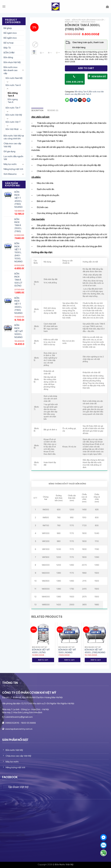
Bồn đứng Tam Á (13, 94)
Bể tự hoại (9, 43)
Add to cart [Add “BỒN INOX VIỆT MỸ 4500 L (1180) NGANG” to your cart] (96, 660)
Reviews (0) (53, 110)
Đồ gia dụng (9, 151)
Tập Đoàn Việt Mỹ (18, 787)
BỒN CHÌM (9, 53)
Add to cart (86, 68)
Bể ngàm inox (10, 33)
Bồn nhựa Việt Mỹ (12, 62)
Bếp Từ (7, 48)
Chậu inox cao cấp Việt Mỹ (12, 145)
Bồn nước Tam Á (13, 85)
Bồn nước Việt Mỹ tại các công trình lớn (14, 137)
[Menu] (4, 7)
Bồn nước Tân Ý (13, 108)
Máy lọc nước (10, 164)
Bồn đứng (8, 57)
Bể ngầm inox (10, 38)
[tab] (37, 111)
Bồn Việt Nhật (12, 129)
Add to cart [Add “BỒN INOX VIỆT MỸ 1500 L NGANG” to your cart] (69, 660)
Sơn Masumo (10, 174)
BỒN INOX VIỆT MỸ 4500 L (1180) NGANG (95, 651)
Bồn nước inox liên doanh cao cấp (11, 70)
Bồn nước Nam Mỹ (14, 78)
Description (37, 110)
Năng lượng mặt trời (13, 169)
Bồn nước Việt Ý (13, 122)
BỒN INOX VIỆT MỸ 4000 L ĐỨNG (41, 651)
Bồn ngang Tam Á (13, 101)
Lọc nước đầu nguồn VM (13, 158)
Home (67, 20)
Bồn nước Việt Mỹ (14, 115)
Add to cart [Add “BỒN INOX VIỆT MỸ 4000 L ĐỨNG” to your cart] (43, 660)
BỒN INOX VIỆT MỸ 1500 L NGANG (67, 651)
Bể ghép (8, 28)
